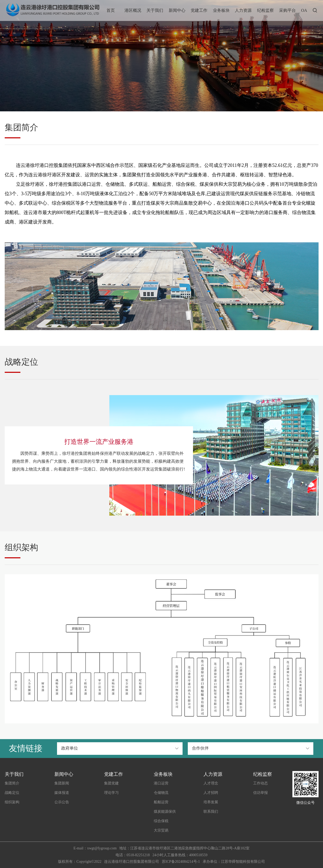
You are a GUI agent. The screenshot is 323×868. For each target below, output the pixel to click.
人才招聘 (211, 793)
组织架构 (12, 802)
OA (304, 10)
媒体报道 (62, 793)
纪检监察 (265, 10)
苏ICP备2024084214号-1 (181, 862)
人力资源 (243, 10)
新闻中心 (177, 10)
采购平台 (287, 10)
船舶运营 (161, 802)
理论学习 (111, 793)
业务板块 (221, 10)
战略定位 (12, 793)
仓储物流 (161, 793)
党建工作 (199, 10)
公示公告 (62, 802)
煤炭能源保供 (165, 812)
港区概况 (133, 10)
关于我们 (155, 10)
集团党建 (111, 783)
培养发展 (211, 802)
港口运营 (161, 783)
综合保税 (161, 821)
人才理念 (211, 783)
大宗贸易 (161, 830)
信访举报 (260, 793)
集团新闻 (62, 783)
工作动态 (260, 783)
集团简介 (12, 783)
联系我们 (211, 812)
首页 (111, 10)
